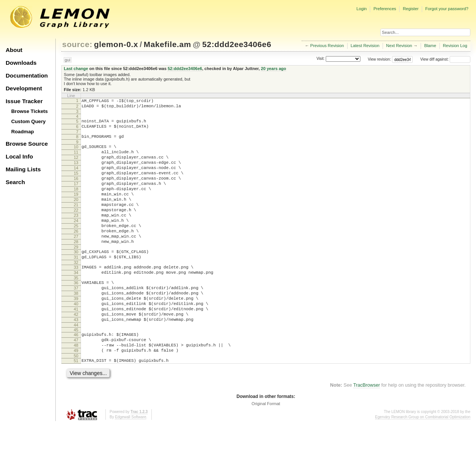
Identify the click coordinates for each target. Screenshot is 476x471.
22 (76, 229)
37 (76, 321)
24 (76, 242)
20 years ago (274, 69)
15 (76, 184)
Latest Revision (365, 46)
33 (76, 297)
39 (76, 334)
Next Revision (399, 46)
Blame (430, 46)
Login (361, 9)
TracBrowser (367, 431)
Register (411, 9)
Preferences (385, 9)
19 (76, 210)
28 (76, 268)
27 (76, 261)
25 (76, 248)
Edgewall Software (130, 463)
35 (76, 309)
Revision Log (455, 46)
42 (76, 353)
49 (76, 395)
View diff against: (445, 59)
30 (76, 279)
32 (76, 292)
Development (24, 88)
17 (76, 197)
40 (76, 340)
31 (76, 285)
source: (77, 44)
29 (76, 274)
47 (76, 382)
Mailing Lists (23, 169)
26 (76, 255)
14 (76, 178)
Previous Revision (327, 46)
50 (76, 401)
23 (76, 236)
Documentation (27, 75)
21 (76, 223)
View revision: (380, 59)
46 (76, 375)
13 (76, 172)
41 (76, 346)
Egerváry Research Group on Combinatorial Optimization (423, 463)
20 (76, 216)
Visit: (320, 59)
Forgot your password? (447, 9)
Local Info (19, 156)
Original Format (266, 450)
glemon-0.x (116, 44)
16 (76, 191)
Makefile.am (168, 44)
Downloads (21, 63)
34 (76, 303)
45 (76, 370)
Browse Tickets (30, 111)
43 (76, 359)
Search (15, 182)
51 (76, 406)
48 (76, 388)
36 (76, 314)
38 (76, 327)
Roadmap (23, 132)
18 (76, 204)
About (14, 50)
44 (76, 366)
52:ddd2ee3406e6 (237, 44)
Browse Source (27, 144)
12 (76, 165)
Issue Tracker (24, 101)
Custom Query (29, 121)
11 (76, 159)
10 (76, 152)
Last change (76, 69)
